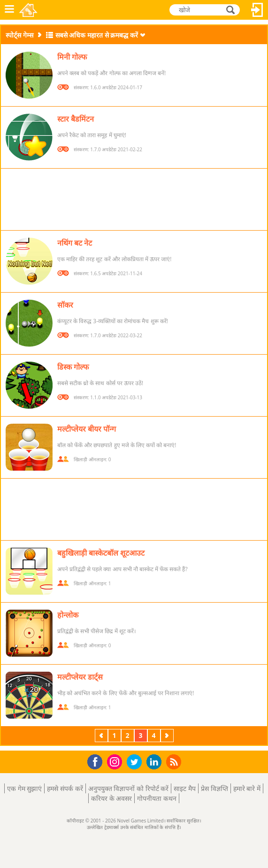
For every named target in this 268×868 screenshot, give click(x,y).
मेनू (9, 10)
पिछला (102, 735)
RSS (175, 762)
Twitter (136, 763)
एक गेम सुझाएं (24, 788)
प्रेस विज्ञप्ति (214, 788)
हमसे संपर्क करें (65, 788)
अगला (168, 735)
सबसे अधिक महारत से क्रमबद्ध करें (97, 35)
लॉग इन (257, 10)
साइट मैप (185, 788)
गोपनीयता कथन (157, 798)
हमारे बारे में (247, 788)
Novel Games (29, 10)
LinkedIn (156, 762)
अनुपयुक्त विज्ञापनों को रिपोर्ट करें (129, 788)
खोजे (231, 10)
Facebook (97, 761)
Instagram (116, 761)
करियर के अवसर (111, 798)
